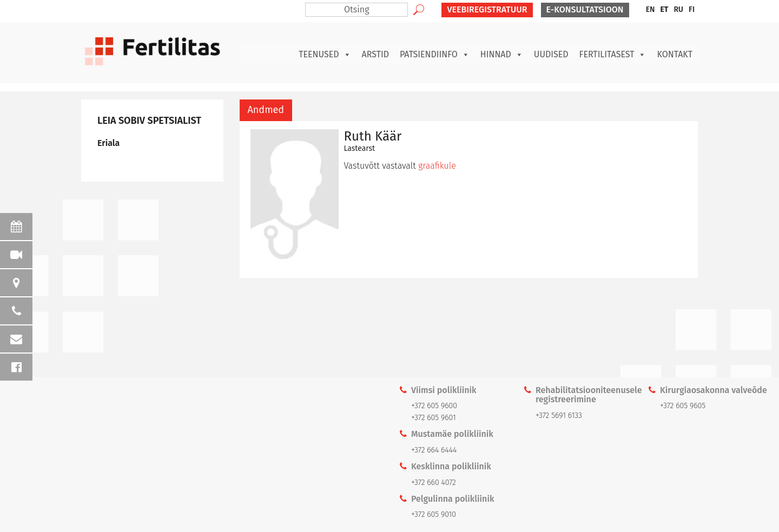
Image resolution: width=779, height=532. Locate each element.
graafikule (437, 166)
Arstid (375, 54)
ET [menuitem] (664, 9)
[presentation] (266, 110)
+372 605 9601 (434, 418)
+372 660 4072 (434, 483)
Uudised (551, 54)
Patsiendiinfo (435, 55)
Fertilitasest (613, 55)
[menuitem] (651, 10)
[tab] (266, 110)
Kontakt (675, 54)
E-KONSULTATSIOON (585, 9)
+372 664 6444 (434, 450)
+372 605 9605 (683, 406)
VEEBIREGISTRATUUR (487, 9)
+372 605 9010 (434, 514)
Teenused (325, 55)
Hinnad (502, 55)
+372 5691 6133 (559, 415)
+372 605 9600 (434, 406)
